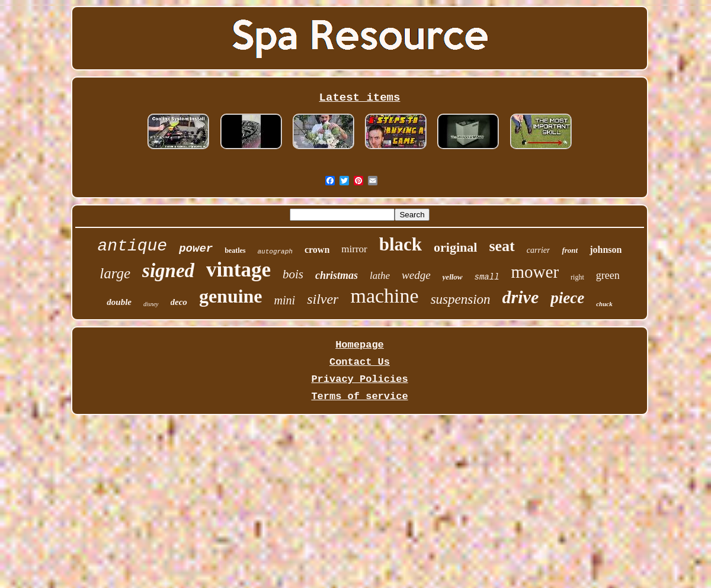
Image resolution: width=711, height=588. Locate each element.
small (487, 277)
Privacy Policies (359, 379)
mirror (354, 249)
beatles (235, 250)
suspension (461, 299)
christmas (337, 275)
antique (133, 246)
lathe (380, 276)
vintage (238, 270)
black (401, 244)
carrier (539, 250)
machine (384, 296)
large (115, 273)
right (577, 277)
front (570, 250)
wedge (416, 275)
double (119, 302)
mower (535, 272)
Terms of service (359, 396)
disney (151, 304)
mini (285, 300)
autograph (275, 252)
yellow (453, 277)
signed (168, 271)
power (196, 249)
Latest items (360, 98)
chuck (604, 304)
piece (567, 298)
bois (293, 274)
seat (502, 246)
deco (179, 302)
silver (323, 299)
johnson (606, 250)
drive (521, 297)
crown (317, 250)
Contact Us (360, 362)
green (608, 275)
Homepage (360, 345)
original (455, 247)
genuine (231, 296)
